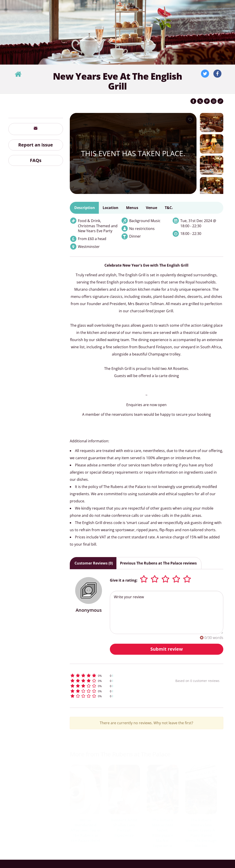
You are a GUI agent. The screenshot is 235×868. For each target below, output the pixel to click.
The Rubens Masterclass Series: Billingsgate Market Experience (163, 833)
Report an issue (36, 145)
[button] (113, 676)
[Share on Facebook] (193, 101)
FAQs (36, 160)
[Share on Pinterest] (207, 101)
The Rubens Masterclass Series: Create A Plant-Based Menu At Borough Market (201, 833)
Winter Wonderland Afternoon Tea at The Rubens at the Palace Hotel (86, 830)
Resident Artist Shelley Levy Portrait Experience (124, 828)
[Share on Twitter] (200, 101)
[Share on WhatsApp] (214, 101)
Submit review (167, 649)
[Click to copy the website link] (220, 101)
